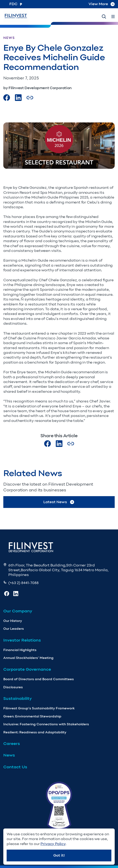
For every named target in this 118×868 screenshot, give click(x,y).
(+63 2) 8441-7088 (23, 583)
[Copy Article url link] (30, 98)
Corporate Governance (27, 669)
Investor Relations (22, 640)
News (9, 755)
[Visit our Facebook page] (7, 98)
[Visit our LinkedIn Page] (18, 98)
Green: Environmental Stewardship (32, 716)
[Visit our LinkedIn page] (59, 444)
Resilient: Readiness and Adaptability (35, 732)
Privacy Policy (53, 844)
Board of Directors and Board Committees (39, 679)
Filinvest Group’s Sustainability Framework (39, 708)
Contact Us (15, 767)
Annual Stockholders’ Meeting (28, 658)
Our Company (18, 611)
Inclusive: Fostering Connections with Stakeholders (46, 724)
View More (102, 4)
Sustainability (18, 698)
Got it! (59, 855)
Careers (12, 743)
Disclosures (13, 687)
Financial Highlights (20, 650)
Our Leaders (14, 629)
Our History (13, 621)
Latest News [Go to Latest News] (59, 502)
